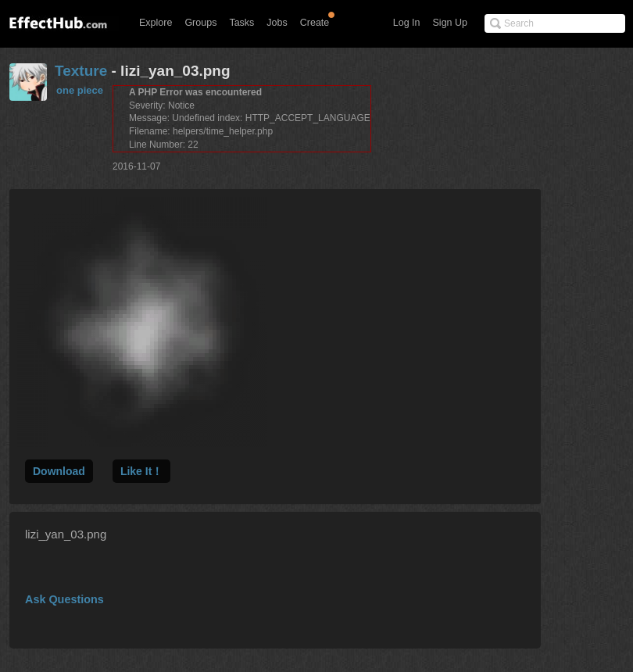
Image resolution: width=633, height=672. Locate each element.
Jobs (277, 23)
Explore (156, 23)
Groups (200, 23)
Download (59, 471)
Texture (81, 71)
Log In (407, 23)
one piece (80, 90)
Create (315, 23)
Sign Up (450, 23)
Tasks (241, 23)
